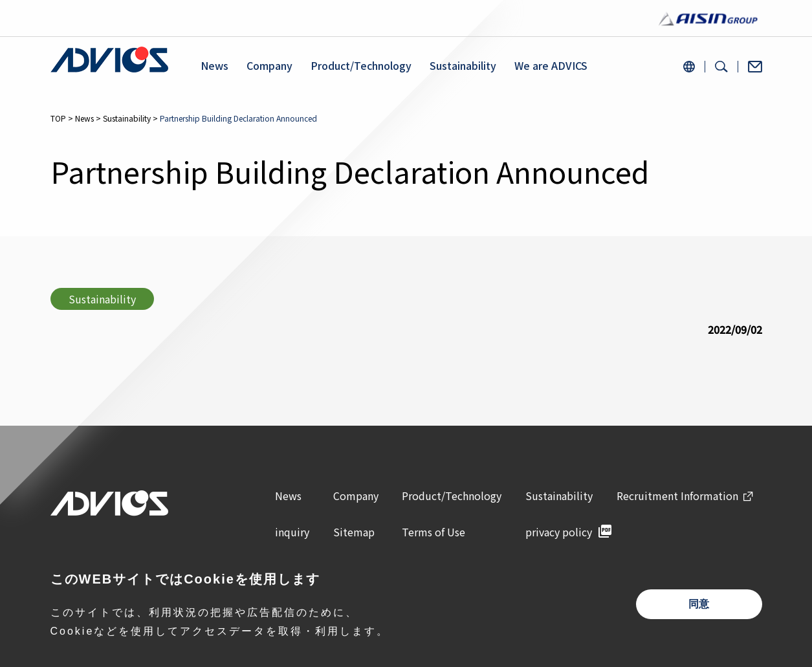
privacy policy (559, 532)
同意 (699, 604)
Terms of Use (433, 532)
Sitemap (354, 532)
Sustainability (463, 66)
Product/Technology (361, 66)
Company (269, 66)
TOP (58, 118)
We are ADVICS (551, 66)
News (214, 66)
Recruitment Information (677, 496)
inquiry (292, 532)
